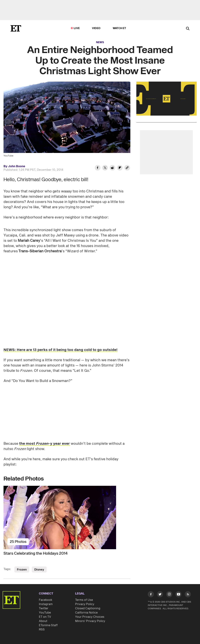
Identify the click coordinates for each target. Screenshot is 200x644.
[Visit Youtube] (178, 595)
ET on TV (45, 617)
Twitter (44, 608)
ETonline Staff (48, 625)
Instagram (46, 604)
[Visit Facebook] (151, 595)
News (100, 42)
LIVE (77, 28)
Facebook (46, 600)
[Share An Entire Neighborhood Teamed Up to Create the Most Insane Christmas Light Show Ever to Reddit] (112, 168)
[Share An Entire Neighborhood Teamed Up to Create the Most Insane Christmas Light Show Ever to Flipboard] (120, 168)
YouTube (45, 613)
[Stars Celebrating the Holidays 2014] (67, 517)
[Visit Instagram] (169, 595)
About (43, 621)
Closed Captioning (88, 608)
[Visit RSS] (188, 595)
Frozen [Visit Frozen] (22, 570)
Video (96, 28)
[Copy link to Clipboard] (127, 168)
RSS (42, 630)
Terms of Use (84, 600)
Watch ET (120, 28)
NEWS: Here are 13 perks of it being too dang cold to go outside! (61, 350)
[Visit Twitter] (160, 595)
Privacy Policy (85, 604)
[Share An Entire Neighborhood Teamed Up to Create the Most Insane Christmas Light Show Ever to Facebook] (98, 168)
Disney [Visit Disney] (39, 570)
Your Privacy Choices (90, 617)
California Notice (86, 613)
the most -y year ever (45, 444)
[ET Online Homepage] (16, 28)
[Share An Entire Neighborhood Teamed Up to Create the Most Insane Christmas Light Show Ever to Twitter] (105, 168)
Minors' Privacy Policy (90, 621)
